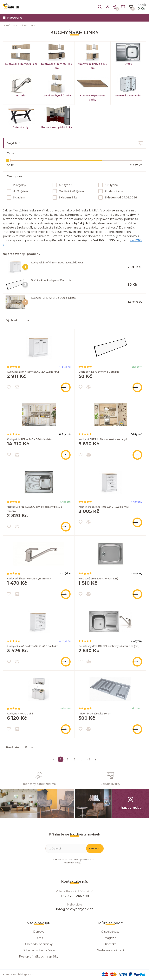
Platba (39, 938)
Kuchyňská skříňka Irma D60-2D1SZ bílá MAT (57, 263)
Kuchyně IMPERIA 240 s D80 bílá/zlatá (53, 298)
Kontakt (110, 944)
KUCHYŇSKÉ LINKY (24, 25)
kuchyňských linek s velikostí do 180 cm (86, 232)
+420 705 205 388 (75, 896)
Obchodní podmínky (39, 944)
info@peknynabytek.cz (75, 909)
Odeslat (95, 848)
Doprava (39, 932)
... (82, 759)
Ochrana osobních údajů (39, 950)
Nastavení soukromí (110, 950)
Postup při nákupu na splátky (39, 957)
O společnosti (110, 932)
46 (89, 759)
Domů (7, 25)
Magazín (110, 938)
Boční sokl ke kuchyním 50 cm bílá (51, 280)
